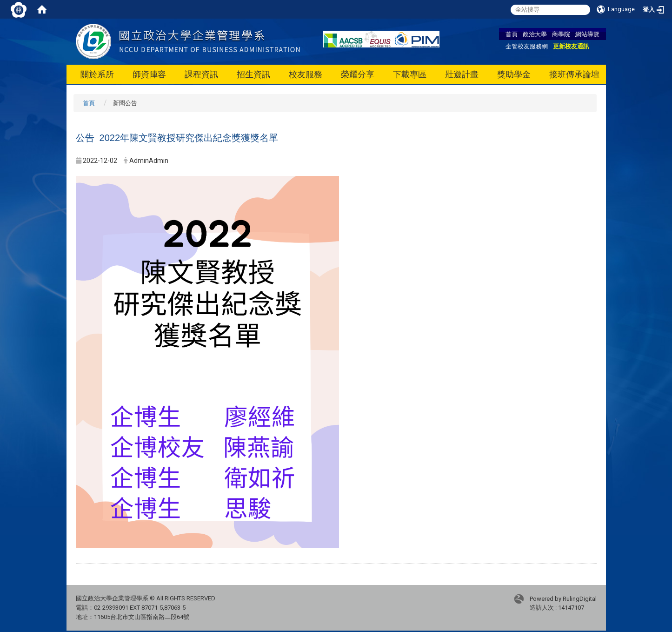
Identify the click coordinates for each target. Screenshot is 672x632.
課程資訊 (201, 74)
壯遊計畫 (462, 74)
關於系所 (97, 74)
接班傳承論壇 (574, 74)
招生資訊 (253, 74)
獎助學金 (514, 74)
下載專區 (410, 74)
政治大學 (535, 34)
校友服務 (306, 74)
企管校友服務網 (527, 46)
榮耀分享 (358, 74)
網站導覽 (587, 34)
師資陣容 (149, 74)
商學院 (561, 34)
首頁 (512, 34)
